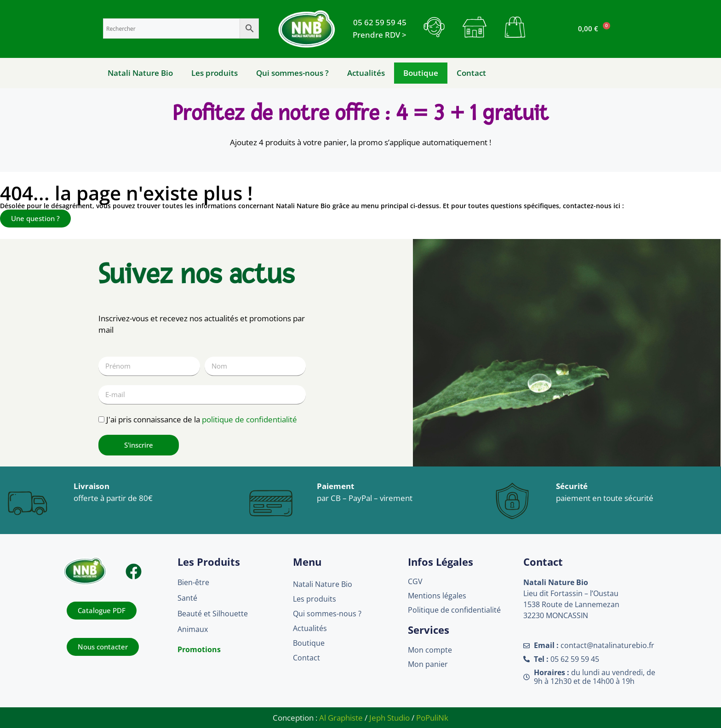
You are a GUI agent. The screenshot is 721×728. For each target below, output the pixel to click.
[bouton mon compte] (475, 27)
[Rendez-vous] (380, 35)
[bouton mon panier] (515, 27)
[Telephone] (380, 22)
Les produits (215, 73)
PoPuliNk (432, 718)
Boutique (421, 73)
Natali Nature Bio (140, 73)
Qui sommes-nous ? (292, 73)
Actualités (366, 73)
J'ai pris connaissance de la (202, 419)
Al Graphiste (341, 718)
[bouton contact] (434, 27)
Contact (471, 73)
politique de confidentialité (249, 419)
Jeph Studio (389, 718)
